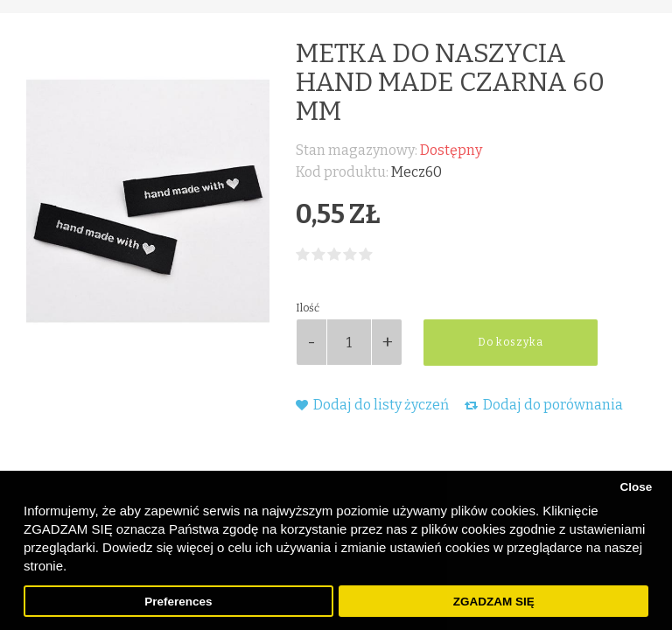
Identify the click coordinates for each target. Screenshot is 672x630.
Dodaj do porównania (544, 405)
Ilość (308, 308)
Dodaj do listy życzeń (372, 405)
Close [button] (636, 487)
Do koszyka (511, 342)
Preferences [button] (178, 602)
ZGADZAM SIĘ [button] (494, 602)
